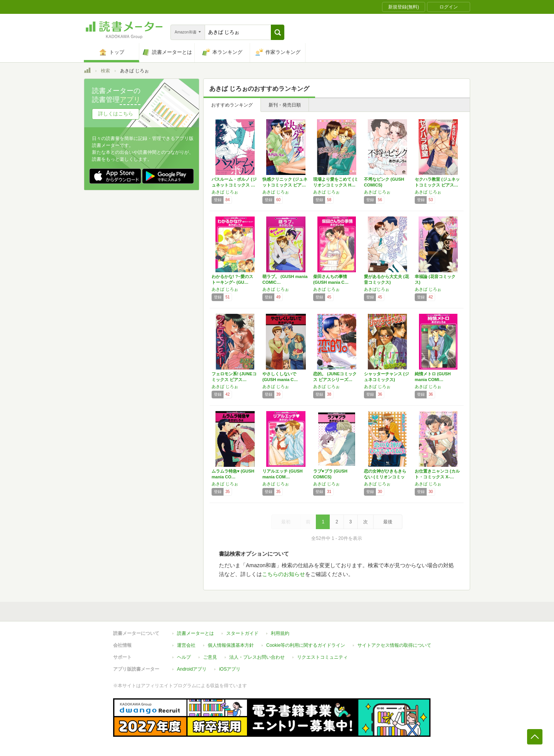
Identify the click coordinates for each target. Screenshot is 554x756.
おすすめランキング (232, 105)
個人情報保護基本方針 (231, 645)
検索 (105, 71)
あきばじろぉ (377, 289)
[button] (278, 32)
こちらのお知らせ (284, 574)
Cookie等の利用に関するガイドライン (306, 645)
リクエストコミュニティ (322, 657)
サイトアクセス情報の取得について (394, 645)
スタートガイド (242, 633)
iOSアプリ (230, 669)
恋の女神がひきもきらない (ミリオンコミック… (385, 477)
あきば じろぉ (225, 192)
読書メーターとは (195, 633)
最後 (388, 522)
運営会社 (186, 645)
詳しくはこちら (116, 114)
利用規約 (280, 633)
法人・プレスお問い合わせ (257, 657)
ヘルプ (184, 657)
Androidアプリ (192, 669)
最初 (286, 522)
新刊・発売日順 (285, 105)
